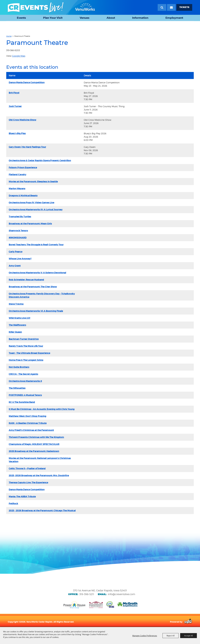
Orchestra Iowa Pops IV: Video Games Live (31, 203)
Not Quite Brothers (19, 367)
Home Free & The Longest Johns (26, 360)
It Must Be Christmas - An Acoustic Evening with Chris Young (42, 409)
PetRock (13, 503)
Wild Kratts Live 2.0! (20, 318)
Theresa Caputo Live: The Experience (28, 482)
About (111, 18)
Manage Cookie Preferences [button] (145, 636)
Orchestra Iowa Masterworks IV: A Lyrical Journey (36, 210)
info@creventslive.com (121, 594)
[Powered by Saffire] (188, 622)
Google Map (19, 56)
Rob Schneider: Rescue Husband (26, 280)
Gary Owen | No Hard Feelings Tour (27, 147)
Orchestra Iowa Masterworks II (25, 381)
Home (9, 36)
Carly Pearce (16, 252)
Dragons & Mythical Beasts (23, 196)
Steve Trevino (16, 304)
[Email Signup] (171, 7)
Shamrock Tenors (18, 231)
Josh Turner (15, 106)
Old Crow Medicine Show (22, 120)
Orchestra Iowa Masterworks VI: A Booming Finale (36, 311)
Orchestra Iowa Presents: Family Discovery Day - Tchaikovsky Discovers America (42, 295)
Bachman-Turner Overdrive (24, 339)
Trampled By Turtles (20, 217)
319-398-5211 (87, 594)
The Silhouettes (17, 388)
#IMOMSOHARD (18, 238)
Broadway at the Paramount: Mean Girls (30, 224)
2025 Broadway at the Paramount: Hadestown (34, 451)
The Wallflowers (17, 325)
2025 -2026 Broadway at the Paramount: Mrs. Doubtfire (39, 475)
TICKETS (184, 7)
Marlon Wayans (17, 188)
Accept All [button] (189, 636)
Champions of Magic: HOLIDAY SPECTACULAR (34, 444)
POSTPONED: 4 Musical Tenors (25, 395)
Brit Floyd (14, 93)
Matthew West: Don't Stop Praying (27, 416)
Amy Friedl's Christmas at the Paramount (31, 430)
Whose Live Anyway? (20, 259)
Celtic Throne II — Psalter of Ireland (27, 468)
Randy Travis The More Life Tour (26, 346)
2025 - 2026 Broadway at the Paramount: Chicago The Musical (42, 510)
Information (140, 18)
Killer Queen (15, 332)
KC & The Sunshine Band (22, 402)
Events (21, 18)
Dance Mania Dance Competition (27, 82)
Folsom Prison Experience (23, 167)
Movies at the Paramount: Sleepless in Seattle (33, 181)
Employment (174, 18)
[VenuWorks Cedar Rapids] (51, 7)
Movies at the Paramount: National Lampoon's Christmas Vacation (40, 460)
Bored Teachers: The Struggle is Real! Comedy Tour (36, 245)
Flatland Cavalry (17, 174)
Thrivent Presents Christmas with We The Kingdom (36, 437)
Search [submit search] (162, 7)
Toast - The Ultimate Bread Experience (29, 353)
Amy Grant (15, 266)
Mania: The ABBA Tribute (22, 496)
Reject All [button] (171, 636)
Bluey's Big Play (17, 133)
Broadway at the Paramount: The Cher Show (33, 287)
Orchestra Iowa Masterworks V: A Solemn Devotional (37, 273)
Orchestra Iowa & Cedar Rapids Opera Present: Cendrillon (40, 160)
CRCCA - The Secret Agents (23, 374)
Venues (85, 18)
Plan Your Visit (53, 18)
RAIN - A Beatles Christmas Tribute (28, 423)
